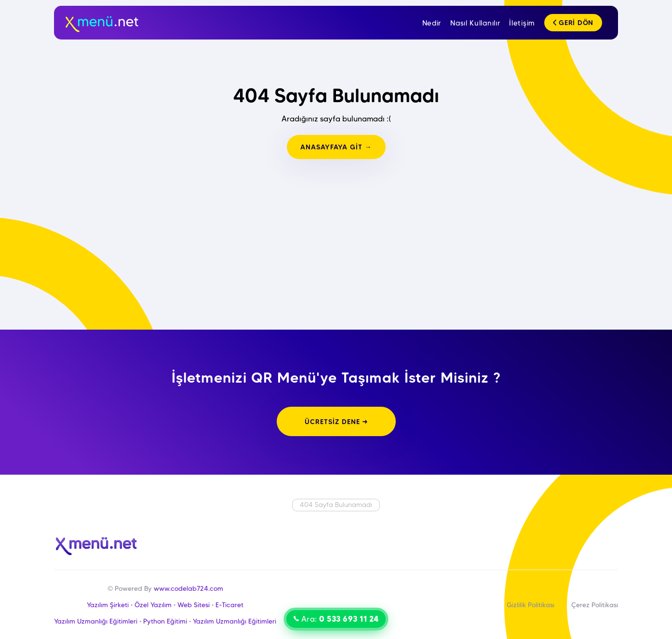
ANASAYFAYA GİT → (336, 147)
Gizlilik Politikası (531, 605)
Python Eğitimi (165, 621)
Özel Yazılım (153, 605)
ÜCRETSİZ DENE (336, 422)
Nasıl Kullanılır (475, 23)
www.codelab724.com (188, 588)
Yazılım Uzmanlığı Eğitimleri (96, 621)
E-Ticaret (229, 605)
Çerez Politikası (595, 605)
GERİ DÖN (573, 23)
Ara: (336, 619)
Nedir (432, 23)
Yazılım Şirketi (108, 605)
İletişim (522, 23)
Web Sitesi (194, 605)
